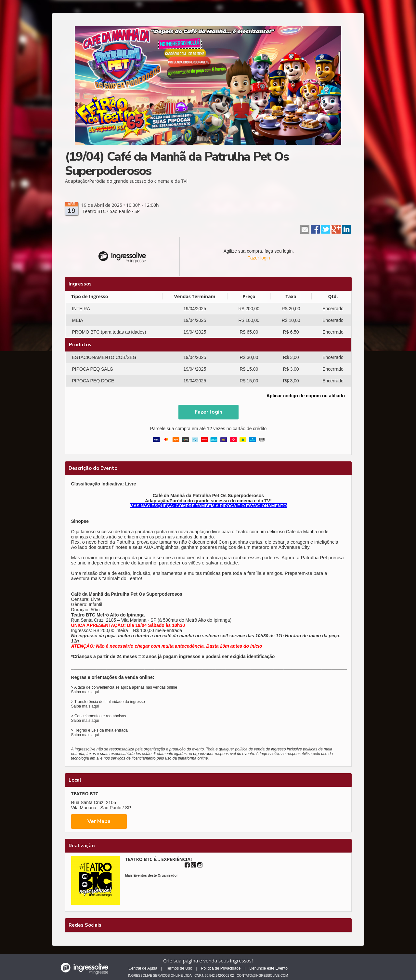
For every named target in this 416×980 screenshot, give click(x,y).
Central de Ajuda (143, 968)
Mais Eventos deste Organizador (151, 875)
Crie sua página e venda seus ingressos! (208, 960)
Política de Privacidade (221, 968)
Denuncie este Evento (268, 968)
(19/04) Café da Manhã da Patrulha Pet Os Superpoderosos (177, 164)
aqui (95, 692)
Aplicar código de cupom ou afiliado (306, 396)
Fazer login (259, 258)
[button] (208, 412)
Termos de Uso (179, 968)
